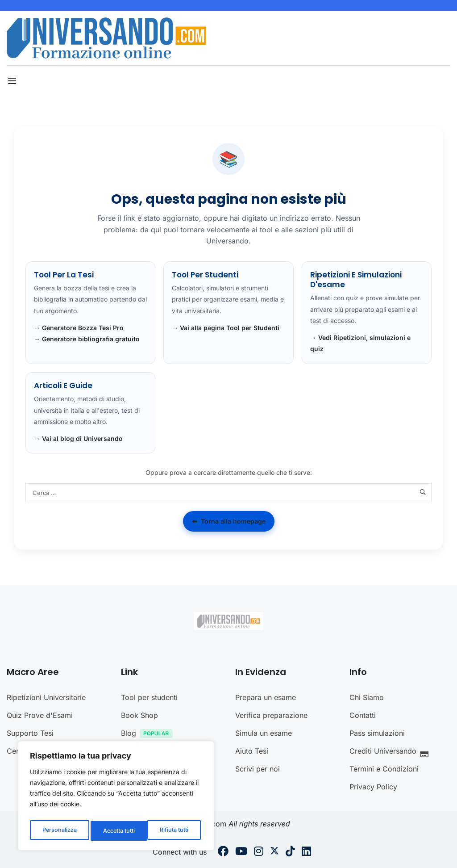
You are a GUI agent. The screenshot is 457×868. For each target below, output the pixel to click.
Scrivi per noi (258, 769)
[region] (116, 798)
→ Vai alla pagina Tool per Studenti (226, 328)
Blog (149, 734)
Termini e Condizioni (384, 769)
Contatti (363, 715)
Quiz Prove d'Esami (40, 715)
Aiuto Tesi (252, 751)
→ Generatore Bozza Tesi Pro (79, 328)
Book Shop (139, 715)
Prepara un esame (266, 697)
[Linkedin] (306, 852)
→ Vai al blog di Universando (78, 438)
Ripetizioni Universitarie (46, 697)
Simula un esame (264, 733)
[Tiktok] (290, 852)
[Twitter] (274, 852)
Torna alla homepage (229, 521)
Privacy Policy (373, 787)
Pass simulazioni (377, 733)
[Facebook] (223, 852)
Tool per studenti (149, 697)
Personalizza (58, 831)
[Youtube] (241, 852)
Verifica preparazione (271, 715)
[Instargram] (259, 852)
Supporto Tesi (30, 733)
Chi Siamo (367, 697)
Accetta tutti (174, 831)
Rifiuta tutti (116, 831)
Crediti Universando (391, 752)
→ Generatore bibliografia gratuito (87, 339)
